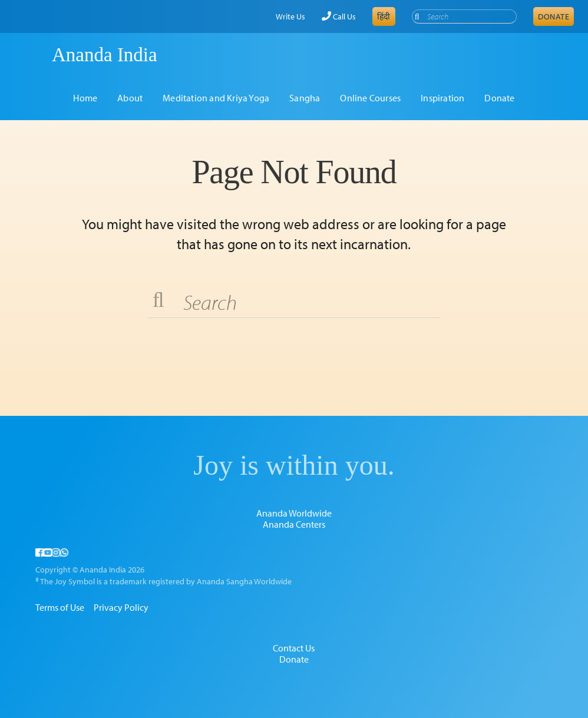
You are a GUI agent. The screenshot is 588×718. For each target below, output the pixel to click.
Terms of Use (60, 607)
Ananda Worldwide (294, 513)
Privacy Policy (121, 607)
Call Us (339, 16)
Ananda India (105, 55)
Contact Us (294, 648)
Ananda (31, 55)
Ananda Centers (294, 524)
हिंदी (384, 16)
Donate (554, 16)
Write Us (290, 16)
